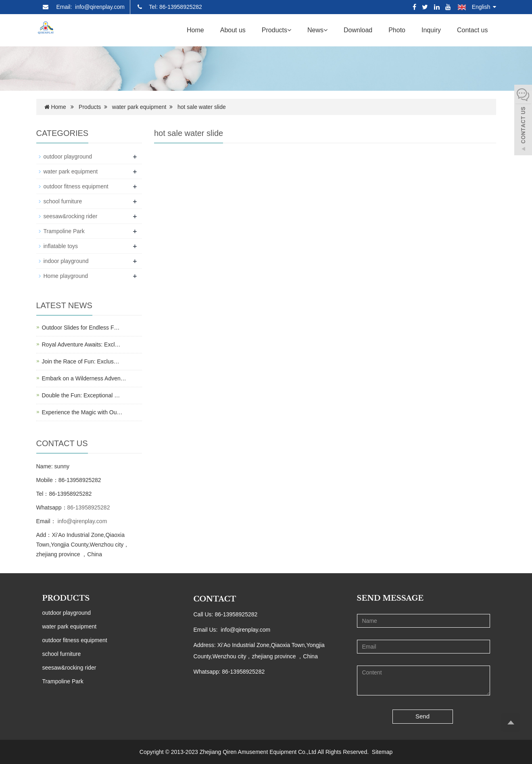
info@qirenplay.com (82, 521)
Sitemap (382, 752)
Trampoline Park (64, 231)
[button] (289, 30)
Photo (397, 30)
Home (195, 30)
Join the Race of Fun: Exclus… (81, 361)
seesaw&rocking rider (71, 216)
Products (276, 30)
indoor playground (66, 261)
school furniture (63, 201)
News (317, 30)
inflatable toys (61, 246)
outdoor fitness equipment (76, 186)
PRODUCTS (66, 598)
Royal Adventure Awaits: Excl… (81, 344)
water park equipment (139, 107)
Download (358, 30)
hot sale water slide (202, 107)
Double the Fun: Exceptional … (81, 395)
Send (422, 716)
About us (233, 30)
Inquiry (431, 30)
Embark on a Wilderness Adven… (84, 378)
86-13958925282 (89, 507)
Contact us (472, 30)
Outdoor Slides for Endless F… (81, 328)
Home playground (66, 276)
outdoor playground (68, 157)
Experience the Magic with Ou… (82, 412)
